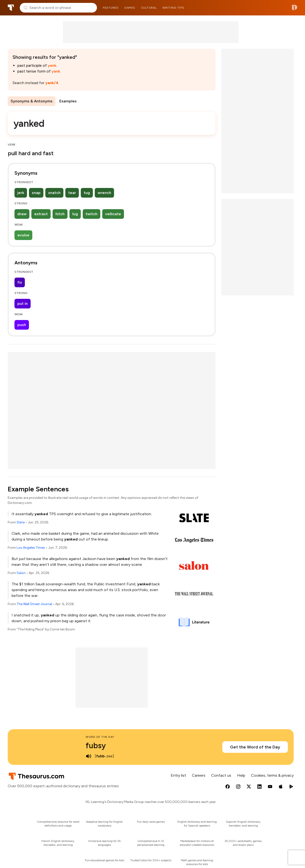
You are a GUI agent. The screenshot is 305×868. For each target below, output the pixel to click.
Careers (199, 775)
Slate (21, 522)
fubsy (96, 746)
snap (36, 193)
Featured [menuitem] (111, 8)
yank (52, 65)
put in (23, 304)
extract (41, 214)
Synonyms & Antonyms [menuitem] (32, 101)
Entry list (178, 775)
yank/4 (52, 83)
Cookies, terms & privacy (272, 775)
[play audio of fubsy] (88, 756)
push (22, 325)
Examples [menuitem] (68, 101)
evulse (23, 235)
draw (22, 214)
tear (72, 193)
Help (241, 775)
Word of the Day (100, 737)
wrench (104, 193)
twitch (91, 214)
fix (20, 282)
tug (87, 193)
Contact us (221, 775)
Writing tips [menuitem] (173, 8)
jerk (21, 193)
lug (75, 214)
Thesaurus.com (11, 8)
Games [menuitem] (130, 8)
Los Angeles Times (31, 548)
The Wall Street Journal (34, 604)
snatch (54, 193)
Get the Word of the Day (255, 747)
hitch (60, 214)
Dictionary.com (295, 8)
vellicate (113, 214)
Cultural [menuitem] (149, 8)
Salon (21, 573)
